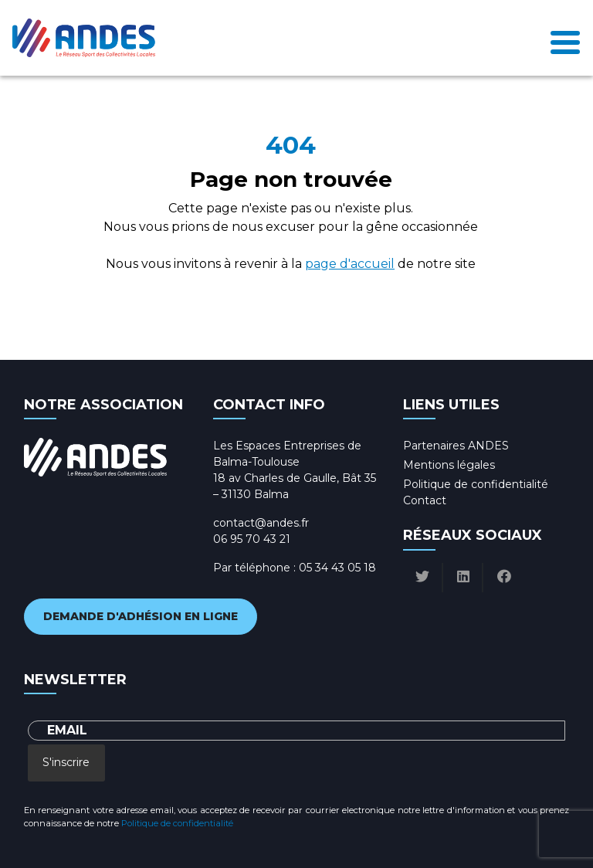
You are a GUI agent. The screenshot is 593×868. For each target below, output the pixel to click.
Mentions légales (449, 465)
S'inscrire (66, 762)
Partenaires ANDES (456, 446)
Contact (425, 500)
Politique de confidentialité (476, 484)
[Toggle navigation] (565, 38)
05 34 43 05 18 (337, 568)
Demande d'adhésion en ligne (141, 616)
